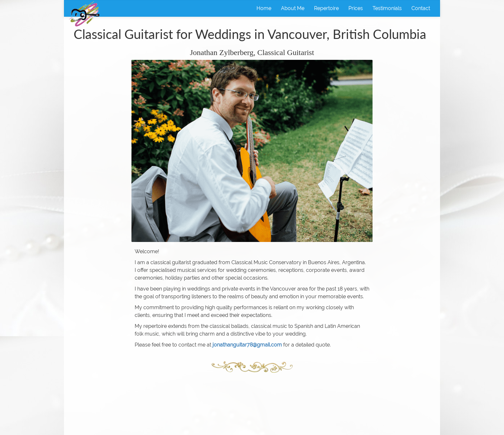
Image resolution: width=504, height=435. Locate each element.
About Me (293, 8)
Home (264, 8)
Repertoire (326, 8)
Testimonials (387, 8)
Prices (356, 8)
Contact (421, 8)
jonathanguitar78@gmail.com (247, 345)
